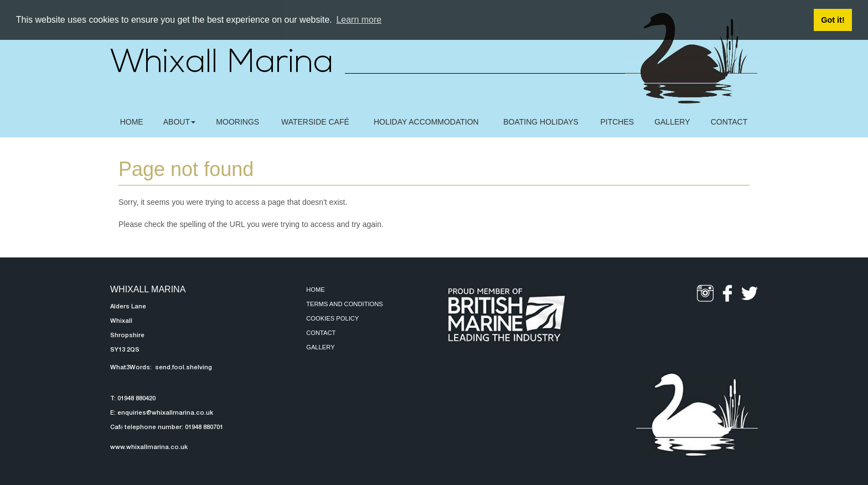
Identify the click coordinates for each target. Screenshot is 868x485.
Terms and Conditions (345, 304)
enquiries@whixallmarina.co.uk (165, 413)
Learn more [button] (359, 20)
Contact (321, 333)
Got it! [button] (833, 20)
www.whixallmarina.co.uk (149, 447)
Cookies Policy (332, 318)
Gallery (320, 347)
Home (316, 290)
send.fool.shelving (183, 368)
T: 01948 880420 (133, 399)
